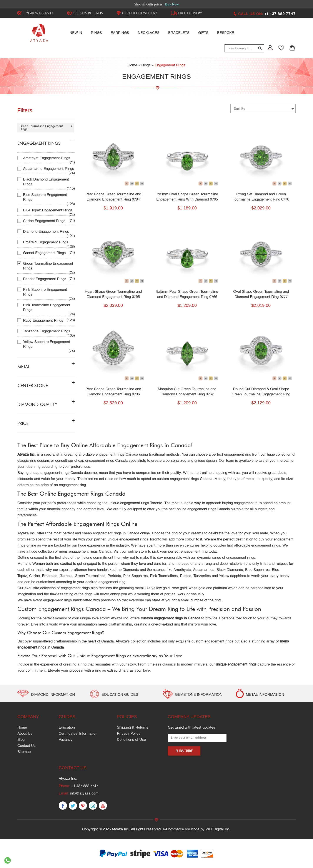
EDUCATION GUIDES (120, 695)
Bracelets (179, 33)
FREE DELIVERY (190, 13)
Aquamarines (204, 570)
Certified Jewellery (140, 13)
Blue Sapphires (257, 570)
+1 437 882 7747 (85, 786)
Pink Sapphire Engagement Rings (45, 292)
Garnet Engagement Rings (44, 253)
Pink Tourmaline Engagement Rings (47, 308)
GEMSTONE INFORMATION (199, 695)
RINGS (96, 33)
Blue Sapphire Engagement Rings (45, 197)
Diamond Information (53, 695)
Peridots (114, 576)
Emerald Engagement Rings (46, 242)
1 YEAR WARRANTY (38, 13)
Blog (21, 740)
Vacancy (66, 740)
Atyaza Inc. (27, 533)
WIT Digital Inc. (218, 829)
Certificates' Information (78, 734)
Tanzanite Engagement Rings (47, 331)
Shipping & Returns (133, 728)
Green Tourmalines (90, 576)
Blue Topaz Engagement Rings (48, 210)
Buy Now (172, 4)
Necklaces (149, 33)
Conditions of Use (131, 740)
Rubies (186, 576)
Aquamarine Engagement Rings (49, 169)
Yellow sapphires (232, 576)
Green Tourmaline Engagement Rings (48, 266)
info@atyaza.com (84, 794)
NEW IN (76, 33)
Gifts (203, 33)
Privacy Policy (129, 734)
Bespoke (226, 33)
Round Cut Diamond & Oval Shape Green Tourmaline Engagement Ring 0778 (263, 394)
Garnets (66, 576)
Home (22, 728)
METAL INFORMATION (265, 695)
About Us (25, 734)
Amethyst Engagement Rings (47, 158)
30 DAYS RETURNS (88, 13)
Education (67, 728)
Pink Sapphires (136, 576)
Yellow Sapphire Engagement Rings (47, 344)
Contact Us (27, 746)
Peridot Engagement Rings (45, 279)
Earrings (120, 33)
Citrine (34, 576)
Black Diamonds (230, 570)
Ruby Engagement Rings (43, 321)
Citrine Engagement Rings (44, 221)
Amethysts (182, 570)
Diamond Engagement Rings (46, 232)
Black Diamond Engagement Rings (46, 182)
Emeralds (50, 576)
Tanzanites (202, 576)
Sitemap (24, 752)
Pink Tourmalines (164, 576)
